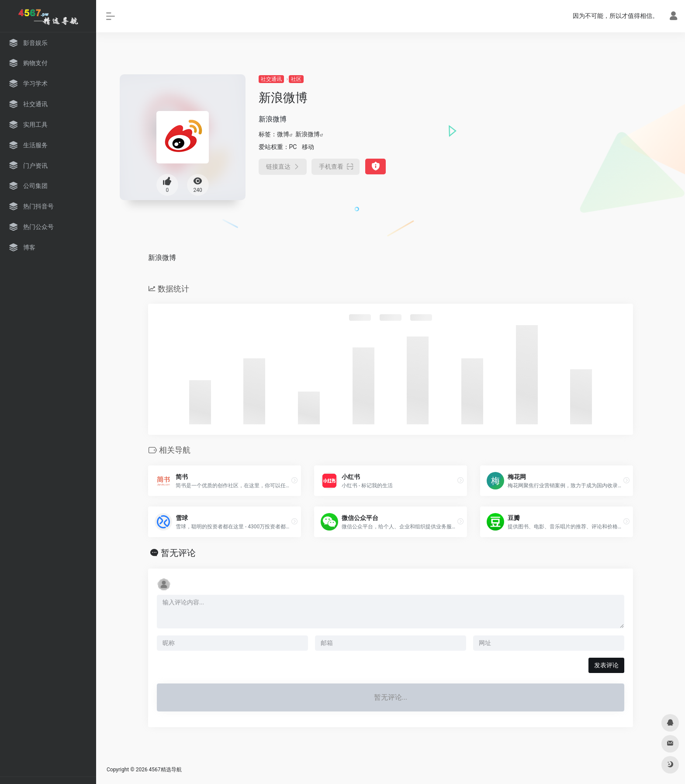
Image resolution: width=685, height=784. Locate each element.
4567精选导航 (165, 770)
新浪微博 (308, 134)
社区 (296, 79)
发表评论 (606, 665)
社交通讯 (271, 79)
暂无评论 (178, 553)
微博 (283, 134)
